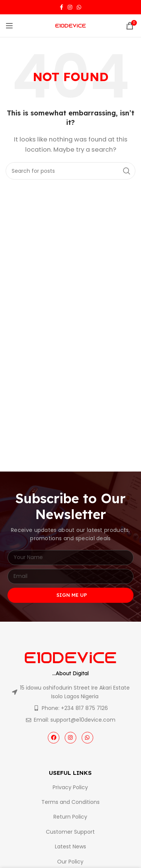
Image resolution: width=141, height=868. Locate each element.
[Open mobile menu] (9, 26)
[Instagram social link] (70, 7)
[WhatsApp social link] (79, 7)
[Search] (70, 171)
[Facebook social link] (61, 7)
